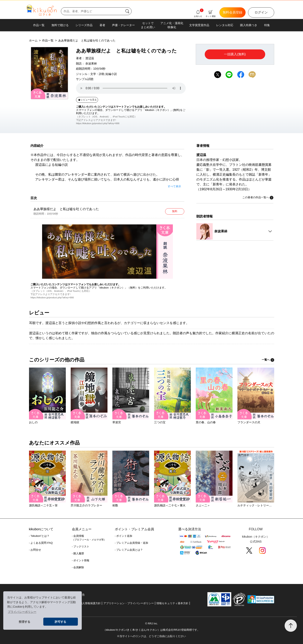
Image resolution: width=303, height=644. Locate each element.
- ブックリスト (81, 547)
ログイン (261, 12)
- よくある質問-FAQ (41, 543)
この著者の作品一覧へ (258, 198)
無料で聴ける (60, 25)
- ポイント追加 (124, 536)
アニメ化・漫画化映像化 (172, 25)
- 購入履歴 (78, 553)
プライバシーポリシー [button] (22, 612)
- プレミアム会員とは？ (129, 550)
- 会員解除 (78, 567)
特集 (267, 25)
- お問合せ (35, 550)
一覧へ (268, 360)
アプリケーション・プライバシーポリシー (129, 603)
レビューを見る (87, 100)
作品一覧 (39, 25)
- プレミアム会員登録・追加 (132, 543)
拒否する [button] (25, 622)
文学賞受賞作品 (199, 25)
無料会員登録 (233, 12)
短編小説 (111, 74)
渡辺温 (90, 58)
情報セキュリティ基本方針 (172, 603)
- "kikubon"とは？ (39, 536)
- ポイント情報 (81, 560)
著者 (102, 25)
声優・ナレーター (123, 25)
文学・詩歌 (97, 74)
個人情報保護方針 (90, 603)
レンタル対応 (225, 25)
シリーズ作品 (84, 25)
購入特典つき (249, 25)
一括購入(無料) (235, 54)
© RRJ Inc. (151, 623)
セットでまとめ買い (148, 25)
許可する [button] (60, 622)
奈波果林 (91, 64)
